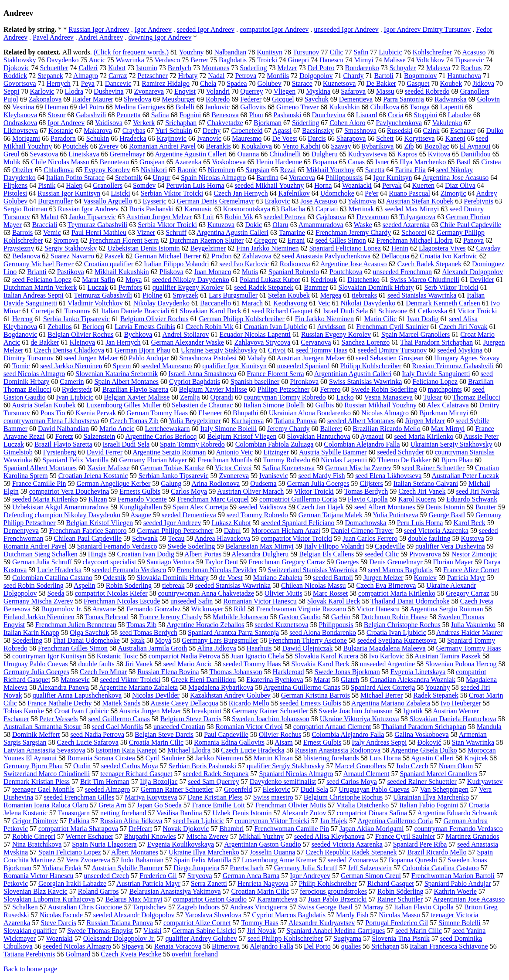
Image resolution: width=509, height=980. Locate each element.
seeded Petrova (285, 217)
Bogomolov (421, 76)
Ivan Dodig (423, 319)
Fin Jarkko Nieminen (324, 319)
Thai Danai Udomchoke (86, 640)
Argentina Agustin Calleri (232, 232)
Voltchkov (430, 60)
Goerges (347, 562)
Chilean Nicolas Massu (313, 585)
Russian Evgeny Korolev (336, 334)
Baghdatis (233, 60)
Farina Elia (410, 170)
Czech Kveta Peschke (131, 954)
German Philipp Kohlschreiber (241, 319)
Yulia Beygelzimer (195, 421)
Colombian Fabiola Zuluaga (275, 444)
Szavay (341, 146)
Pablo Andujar (149, 358)
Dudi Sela (315, 789)
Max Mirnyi (448, 429)
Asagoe (141, 515)
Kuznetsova (339, 83)
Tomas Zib (141, 625)
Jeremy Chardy (288, 429)
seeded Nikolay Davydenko (191, 280)
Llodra (74, 91)
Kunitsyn (270, 52)
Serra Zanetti (209, 883)
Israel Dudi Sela (345, 311)
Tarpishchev (149, 907)
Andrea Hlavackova (223, 538)
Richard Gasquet (391, 883)
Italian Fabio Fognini (429, 805)
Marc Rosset (330, 593)
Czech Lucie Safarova (88, 742)
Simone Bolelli (459, 923)
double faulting (429, 538)
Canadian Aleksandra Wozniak (412, 680)
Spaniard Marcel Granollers (439, 774)
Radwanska (451, 99)
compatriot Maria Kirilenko (397, 593)
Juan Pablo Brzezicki (338, 899)
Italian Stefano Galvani (426, 483)
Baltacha (293, 209)
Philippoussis (344, 178)
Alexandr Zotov (304, 813)
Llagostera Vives (442, 248)
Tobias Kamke (24, 711)
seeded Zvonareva (353, 860)
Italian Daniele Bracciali (135, 311)
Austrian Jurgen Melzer (159, 217)
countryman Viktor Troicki (272, 821)
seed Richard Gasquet (282, 311)
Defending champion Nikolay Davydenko (62, 515)
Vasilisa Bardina (179, 813)
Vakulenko (447, 123)
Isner (382, 162)
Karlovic (42, 91)
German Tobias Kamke (172, 468)
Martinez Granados (473, 836)
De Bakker (381, 83)
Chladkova (59, 170)
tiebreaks (364, 295)
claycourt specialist (109, 562)
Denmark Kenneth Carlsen (443, 303)
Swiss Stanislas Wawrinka (365, 381)
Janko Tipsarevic (93, 217)
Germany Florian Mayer (153, 460)
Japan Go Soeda (159, 805)
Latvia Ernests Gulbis (145, 327)
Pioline (152, 295)
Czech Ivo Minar (103, 672)
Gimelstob (18, 452)
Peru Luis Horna (420, 523)
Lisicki (120, 193)
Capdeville (390, 546)
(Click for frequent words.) (131, 52)
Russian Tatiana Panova (120, 923)
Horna (323, 185)
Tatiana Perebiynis (29, 954)
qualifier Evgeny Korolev (188, 287)
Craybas (134, 131)
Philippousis (336, 625)
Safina (160, 115)
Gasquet (418, 83)
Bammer (316, 287)
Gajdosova (331, 217)
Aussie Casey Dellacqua (184, 703)
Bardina (267, 178)
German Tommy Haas (157, 413)
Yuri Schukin (174, 131)
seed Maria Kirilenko (424, 436)
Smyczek (185, 295)
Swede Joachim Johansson (356, 711)
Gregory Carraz (468, 593)
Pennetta (129, 115)
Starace (302, 83)
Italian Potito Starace (75, 178)
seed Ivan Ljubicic (198, 821)
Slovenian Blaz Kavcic (36, 891)
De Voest (285, 138)
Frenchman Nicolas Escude (122, 601)
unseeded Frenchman (403, 272)
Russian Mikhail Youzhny (380, 405)
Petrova (246, 76)
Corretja (42, 311)
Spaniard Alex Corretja (383, 687)
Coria (396, 115)
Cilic (336, 52)
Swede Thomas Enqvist (100, 931)
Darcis (317, 138)
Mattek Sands (122, 703)
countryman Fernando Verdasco (459, 829)
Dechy (212, 131)
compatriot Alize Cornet (197, 923)
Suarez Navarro (72, 256)
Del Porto (317, 946)
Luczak (98, 287)
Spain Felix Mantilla (203, 860)
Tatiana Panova (295, 421)
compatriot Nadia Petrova (184, 656)
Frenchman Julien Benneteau (76, 625)
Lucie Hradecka (59, 570)
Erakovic (277, 201)
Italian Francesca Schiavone (449, 946)
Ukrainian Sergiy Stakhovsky (451, 444)
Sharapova (351, 138)
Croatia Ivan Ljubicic (396, 632)
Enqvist (185, 91)
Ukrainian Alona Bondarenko (310, 413)
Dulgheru (324, 154)
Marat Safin (98, 280)
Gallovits (253, 107)
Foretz (64, 436)
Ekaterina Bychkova (275, 680)
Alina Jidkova (216, 648)
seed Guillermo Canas (119, 719)
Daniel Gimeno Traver (362, 531)
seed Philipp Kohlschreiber (285, 938)
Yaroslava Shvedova (213, 915)
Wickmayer (207, 609)
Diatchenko (363, 280)
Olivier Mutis (283, 593)
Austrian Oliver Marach (250, 491)
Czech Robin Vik (210, 327)
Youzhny (191, 52)
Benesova (225, 115)
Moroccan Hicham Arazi (286, 531)
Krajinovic (172, 138)
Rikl (240, 609)
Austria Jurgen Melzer (150, 711)
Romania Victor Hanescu (38, 876)
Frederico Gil (158, 876)
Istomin (147, 68)
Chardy (353, 76)
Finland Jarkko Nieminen (39, 617)
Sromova (66, 240)
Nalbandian (231, 52)
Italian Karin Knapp (31, 632)
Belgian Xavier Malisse (137, 397)
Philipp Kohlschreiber (371, 366)
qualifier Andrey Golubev (201, 938)
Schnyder (403, 68)
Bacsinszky (318, 131)
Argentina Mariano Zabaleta (391, 703)
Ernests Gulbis (140, 491)
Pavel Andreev (53, 37)
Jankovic (217, 107)
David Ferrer (105, 452)
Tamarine (292, 232)
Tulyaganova (417, 217)
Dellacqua (395, 256)
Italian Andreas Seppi (34, 295)
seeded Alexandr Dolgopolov (134, 915)
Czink (431, 131)
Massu (385, 91)
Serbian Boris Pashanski (203, 766)
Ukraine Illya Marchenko (204, 852)
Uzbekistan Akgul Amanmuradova (60, 507)
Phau (256, 115)
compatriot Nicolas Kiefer (111, 593)
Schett (385, 138)
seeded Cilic (382, 554)
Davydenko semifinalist (283, 782)
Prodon (221, 256)
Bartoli (384, 76)
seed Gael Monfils (117, 727)
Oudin (82, 766)
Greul (11, 154)
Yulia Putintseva (395, 515)
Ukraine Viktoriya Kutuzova (360, 719)
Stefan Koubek (289, 295)
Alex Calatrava (448, 405)
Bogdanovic (20, 334)
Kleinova (83, 342)
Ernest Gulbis (322, 742)
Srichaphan (181, 123)
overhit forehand (195, 954)
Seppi (11, 91)
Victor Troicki (477, 311)
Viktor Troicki (314, 491)
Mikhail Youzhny (331, 170)
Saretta (375, 170)
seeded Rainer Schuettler (422, 782)
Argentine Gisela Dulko (424, 750)
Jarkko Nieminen (219, 758)
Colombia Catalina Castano (441, 868)
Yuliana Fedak (61, 868)
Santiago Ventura (171, 562)
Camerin (72, 381)
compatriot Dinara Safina (372, 813)
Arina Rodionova (215, 483)
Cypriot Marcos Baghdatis (289, 915)
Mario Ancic (117, 429)
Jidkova (483, 83)
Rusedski (400, 131)
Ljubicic (390, 52)
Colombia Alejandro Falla (348, 734)
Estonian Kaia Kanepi (126, 750)
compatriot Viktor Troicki (296, 538)
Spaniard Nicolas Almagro (296, 774)
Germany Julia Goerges (36, 672)
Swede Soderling (192, 546)
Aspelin (85, 585)
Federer (251, 99)
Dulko (495, 131)
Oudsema (263, 483)
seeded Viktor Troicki (130, 680)
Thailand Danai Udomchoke (410, 601)
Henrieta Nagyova (263, 883)
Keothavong (290, 303)
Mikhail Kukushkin (122, 272)
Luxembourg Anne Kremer (280, 860)
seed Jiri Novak (478, 491)
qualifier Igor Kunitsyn (234, 366)
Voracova (302, 178)
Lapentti (452, 107)
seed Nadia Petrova (97, 734)
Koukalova (257, 146)
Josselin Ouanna (272, 852)
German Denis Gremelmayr (216, 201)
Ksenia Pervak (96, 413)
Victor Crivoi (233, 468)
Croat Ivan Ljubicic (82, 711)
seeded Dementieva (189, 515)
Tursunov (306, 52)
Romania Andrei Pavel (35, 546)
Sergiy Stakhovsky (71, 248)
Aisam (284, 742)
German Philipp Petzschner (175, 531)
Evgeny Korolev (107, 170)
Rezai (288, 170)
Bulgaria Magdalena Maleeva (384, 648)
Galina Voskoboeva (421, 734)
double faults (97, 664)
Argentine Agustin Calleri (191, 154)
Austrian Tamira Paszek (448, 656)
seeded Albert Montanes (361, 421)
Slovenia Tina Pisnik (400, 938)
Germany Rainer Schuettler (270, 711)
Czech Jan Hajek (320, 507)
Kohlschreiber (433, 52)
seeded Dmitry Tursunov (392, 350)
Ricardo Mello (249, 703)
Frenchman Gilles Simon (73, 648)
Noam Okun (456, 766)
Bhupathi (246, 413)
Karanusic (199, 209)
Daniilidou (475, 154)
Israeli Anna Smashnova (203, 374)
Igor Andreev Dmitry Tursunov (428, 29)
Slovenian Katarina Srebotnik (117, 374)
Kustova (473, 538)
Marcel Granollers (361, 766)
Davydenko (63, 60)
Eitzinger (276, 452)
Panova (473, 240)
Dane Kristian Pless (215, 797)
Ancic (97, 60)
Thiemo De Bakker (404, 460)
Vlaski (153, 931)
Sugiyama (347, 938)
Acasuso (474, 52)
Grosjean (152, 162)
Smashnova (360, 131)
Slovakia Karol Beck (320, 664)
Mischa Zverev (207, 836)
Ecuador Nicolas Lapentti (255, 334)
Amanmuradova (321, 225)
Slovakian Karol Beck (210, 311)
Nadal (216, 76)
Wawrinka (130, 60)
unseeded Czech (106, 876)
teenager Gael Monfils (43, 789)
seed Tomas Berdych (148, 632)
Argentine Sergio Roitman (169, 452)
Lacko (345, 397)
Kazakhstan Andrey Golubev (230, 695)
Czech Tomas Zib (134, 421)
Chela (208, 83)
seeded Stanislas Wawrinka (233, 585)
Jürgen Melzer (425, 421)
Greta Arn (112, 805)
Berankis (219, 146)
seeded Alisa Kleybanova (329, 836)
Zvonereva (234, 476)
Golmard (78, 954)
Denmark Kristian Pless (37, 782)
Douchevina (329, 115)
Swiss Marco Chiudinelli (425, 280)
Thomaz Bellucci (476, 397)
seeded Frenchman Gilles (79, 797)
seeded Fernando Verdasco (129, 570)
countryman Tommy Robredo (285, 397)
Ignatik (413, 711)
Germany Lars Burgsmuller (220, 640)
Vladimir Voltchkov (95, 303)
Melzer (287, 68)
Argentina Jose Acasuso (456, 178)
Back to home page (30, 969)
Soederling (27, 640)
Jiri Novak (261, 931)
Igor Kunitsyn (392, 178)
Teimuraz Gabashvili (103, 295)
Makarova (98, 131)
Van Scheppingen (445, 789)
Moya (134, 280)
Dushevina (109, 91)
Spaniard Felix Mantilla (75, 460)
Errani (296, 240)
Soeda (56, 593)
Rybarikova (377, 146)
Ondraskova (20, 123)
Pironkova (304, 381)
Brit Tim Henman (105, 782)
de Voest (231, 578)
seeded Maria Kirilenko (45, 499)
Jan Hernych (123, 342)
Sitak (137, 640)
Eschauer (463, 131)
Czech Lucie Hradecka (253, 750)
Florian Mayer (453, 562)
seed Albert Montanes (385, 507)
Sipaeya (133, 946)
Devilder (482, 280)
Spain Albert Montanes (126, 381)
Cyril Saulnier (165, 758)
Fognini (190, 115)
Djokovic (17, 68)
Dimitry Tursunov (29, 358)
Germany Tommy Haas (469, 648)
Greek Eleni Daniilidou (203, 680)
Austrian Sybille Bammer (128, 868)
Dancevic (118, 83)
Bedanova (26, 256)
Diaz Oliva (460, 185)
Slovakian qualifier (30, 931)
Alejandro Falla (271, 946)
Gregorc (265, 240)
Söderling (305, 123)
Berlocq (93, 327)
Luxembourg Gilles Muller (124, 405)
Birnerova (226, 946)
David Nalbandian (63, 429)
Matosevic (75, 680)
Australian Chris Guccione (85, 907)
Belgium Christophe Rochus (343, 797)
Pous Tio (53, 413)
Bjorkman (268, 123)
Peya (88, 83)
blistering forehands (331, 758)
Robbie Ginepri (34, 836)
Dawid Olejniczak (308, 648)
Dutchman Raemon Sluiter (206, 240)
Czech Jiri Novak (463, 327)
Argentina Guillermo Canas (302, 687)
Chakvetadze (225, 123)
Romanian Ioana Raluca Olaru (46, 805)
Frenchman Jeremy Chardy (353, 232)
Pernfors (130, 287)
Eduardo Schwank (472, 499)
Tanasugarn (74, 813)
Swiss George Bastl (325, 907)
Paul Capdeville (226, 734)
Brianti (37, 272)
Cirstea (491, 162)
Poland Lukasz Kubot (270, 280)
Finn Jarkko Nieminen (267, 248)
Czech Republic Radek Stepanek (351, 852)
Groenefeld (247, 131)
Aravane (104, 609)
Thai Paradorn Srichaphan (436, 342)
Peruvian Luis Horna (195, 185)
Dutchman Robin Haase (394, 617)
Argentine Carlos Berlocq (161, 436)
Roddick (15, 76)
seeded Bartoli (333, 578)
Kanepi (455, 138)
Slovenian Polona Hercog (461, 664)
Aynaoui (372, 436)
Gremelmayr (127, 154)
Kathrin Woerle (455, 891)
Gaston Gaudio (299, 617)
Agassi (282, 131)
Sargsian (258, 170)
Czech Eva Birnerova (386, 585)
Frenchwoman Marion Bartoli (453, 876)
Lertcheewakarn (167, 429)
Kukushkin (344, 107)
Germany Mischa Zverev (38, 601)
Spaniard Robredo (294, 272)
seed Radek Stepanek (264, 287)
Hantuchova (464, 76)
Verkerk (144, 123)
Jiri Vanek (139, 664)
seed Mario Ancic (188, 664)
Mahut (50, 217)
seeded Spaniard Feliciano (298, 523)
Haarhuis (259, 648)
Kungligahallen (141, 507)
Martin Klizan (273, 758)
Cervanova (316, 342)
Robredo (218, 99)
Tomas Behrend (107, 617)
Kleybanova (20, 115)
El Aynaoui (475, 146)
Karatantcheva (277, 899)
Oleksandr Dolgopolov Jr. (119, 938)
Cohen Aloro (347, 123)
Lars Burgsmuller (233, 295)
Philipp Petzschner (284, 389)
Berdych (180, 68)
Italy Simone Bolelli (228, 429)
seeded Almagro (108, 789)
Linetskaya (84, 154)
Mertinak (361, 209)
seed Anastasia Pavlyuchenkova (326, 256)
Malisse (395, 60)
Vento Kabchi (302, 146)
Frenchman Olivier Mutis (291, 805)
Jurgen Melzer (383, 578)
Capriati (327, 209)
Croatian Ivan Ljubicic (276, 327)
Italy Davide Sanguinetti (436, 374)
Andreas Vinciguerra (258, 907)
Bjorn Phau (457, 460)
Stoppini (425, 115)
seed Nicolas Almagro (34, 374)
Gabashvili (91, 115)
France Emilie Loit (219, 805)
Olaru (280, 225)
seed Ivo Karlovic (244, 264)
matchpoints (445, 389)
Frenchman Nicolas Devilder (217, 570)
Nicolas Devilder (156, 695)
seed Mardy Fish (322, 476)
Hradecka (133, 138)
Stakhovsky (20, 60)
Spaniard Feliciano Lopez (345, 248)
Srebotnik (129, 178)
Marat (322, 680)
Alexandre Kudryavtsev (322, 923)
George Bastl (447, 515)
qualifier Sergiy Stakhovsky (285, 766)
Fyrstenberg (60, 452)
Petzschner (153, 76)
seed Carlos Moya (352, 782)
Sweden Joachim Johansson (271, 719)
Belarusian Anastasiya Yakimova (175, 891)
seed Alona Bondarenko (323, 632)
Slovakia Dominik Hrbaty (172, 578)
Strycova (200, 876)
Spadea (237, 83)
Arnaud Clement (366, 774)
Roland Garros (98, 891)
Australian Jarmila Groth (152, 648)
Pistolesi (15, 193)
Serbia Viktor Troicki (167, 225)
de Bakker (45, 342)
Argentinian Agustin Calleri (353, 374)
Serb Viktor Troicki (451, 287)
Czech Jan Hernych (241, 193)
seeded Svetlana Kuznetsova (397, 640)
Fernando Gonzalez (154, 609)
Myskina (318, 91)
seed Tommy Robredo (257, 515)
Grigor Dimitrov (35, 821)
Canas (356, 162)
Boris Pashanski (151, 209)
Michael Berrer (382, 695)
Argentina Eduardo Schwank (457, 813)
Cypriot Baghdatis (195, 381)
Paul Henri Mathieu (99, 232)
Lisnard (367, 115)
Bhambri (231, 829)
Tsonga (420, 107)
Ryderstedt (77, 389)
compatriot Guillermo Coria (298, 499)
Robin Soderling (129, 585)
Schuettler (54, 68)
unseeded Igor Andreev (346, 29)
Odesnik (114, 578)
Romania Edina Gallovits (229, 742)
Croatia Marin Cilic (156, 742)
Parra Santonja (404, 99)
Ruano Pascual (409, 193)
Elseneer (210, 413)
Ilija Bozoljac (159, 782)
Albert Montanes (135, 852)
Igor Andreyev (310, 876)
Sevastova (44, 154)
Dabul (232, 531)
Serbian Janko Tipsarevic (174, 476)
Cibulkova (385, 107)
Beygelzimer (208, 248)
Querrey (251, 91)
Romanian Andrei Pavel (162, 146)
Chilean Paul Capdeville (88, 538)
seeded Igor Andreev (206, 29)
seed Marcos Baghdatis (400, 570)
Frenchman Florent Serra (124, 240)
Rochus (471, 68)
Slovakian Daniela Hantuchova (453, 719)
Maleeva (438, 68)
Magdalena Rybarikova (221, 687)
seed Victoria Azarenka (436, 531)
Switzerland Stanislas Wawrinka (312, 570)
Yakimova (362, 201)
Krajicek (476, 758)
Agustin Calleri (432, 758)
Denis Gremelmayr (396, 562)
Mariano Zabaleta (278, 578)
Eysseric (155, 201)
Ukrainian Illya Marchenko (431, 797)
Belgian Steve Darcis (164, 734)
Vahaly (257, 358)
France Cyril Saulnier (405, 836)
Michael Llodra (189, 750)
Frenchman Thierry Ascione (308, 640)
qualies (351, 946)
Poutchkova (346, 272)
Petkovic (16, 883)
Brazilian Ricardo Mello (387, 429)
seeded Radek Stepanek (215, 774)
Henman (56, 107)
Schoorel (414, 232)
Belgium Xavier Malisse (213, 389)
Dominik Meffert (36, 734)
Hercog (22, 319)
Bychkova (138, 334)
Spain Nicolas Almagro (213, 178)
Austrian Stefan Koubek (420, 201)
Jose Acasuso (319, 201)
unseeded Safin (192, 601)
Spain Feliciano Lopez (70, 852)
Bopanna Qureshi (413, 860)
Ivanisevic (274, 476)
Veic (324, 303)
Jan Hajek (334, 821)
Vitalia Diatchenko (363, 805)
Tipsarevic (469, 60)
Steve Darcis (58, 923)
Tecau (176, 538)
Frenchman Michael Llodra (415, 240)
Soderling (253, 68)
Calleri (88, 68)
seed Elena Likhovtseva (388, 476)
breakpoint (207, 711)
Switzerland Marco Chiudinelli (47, 774)
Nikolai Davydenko (368, 303)
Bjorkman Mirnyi (444, 413)
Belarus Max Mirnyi (134, 899)
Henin (400, 248)
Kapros (407, 154)
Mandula (489, 727)
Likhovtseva (21, 131)
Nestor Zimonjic (474, 554)
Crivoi (277, 350)
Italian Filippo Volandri (176, 264)
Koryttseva (419, 138)
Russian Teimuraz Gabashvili (453, 366)
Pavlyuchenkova (399, 123)
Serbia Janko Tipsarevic (76, 319)
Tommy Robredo (287, 460)
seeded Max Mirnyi (412, 209)
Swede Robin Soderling (384, 389)
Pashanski (288, 115)
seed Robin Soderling (34, 585)
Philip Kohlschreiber (328, 883)
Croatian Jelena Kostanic (93, 476)
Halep (74, 185)
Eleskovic (277, 789)
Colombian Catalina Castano (52, 578)
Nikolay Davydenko (161, 303)
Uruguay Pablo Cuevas (36, 664)
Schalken (25, 907)
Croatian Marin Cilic (260, 891)
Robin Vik (239, 217)
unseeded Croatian (179, 727)
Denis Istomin (445, 507)
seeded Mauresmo (166, 366)
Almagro (86, 76)
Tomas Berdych (366, 491)
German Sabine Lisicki (204, 931)
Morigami (26, 138)
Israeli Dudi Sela (126, 444)
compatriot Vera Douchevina (69, 491)
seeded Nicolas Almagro (77, 946)
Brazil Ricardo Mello (437, 852)
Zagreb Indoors (198, 907)
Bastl (463, 162)
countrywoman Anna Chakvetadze (206, 593)
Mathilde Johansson (241, 617)
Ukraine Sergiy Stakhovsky (219, 350)
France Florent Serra (275, 374)
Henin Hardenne (279, 162)
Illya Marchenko (423, 162)
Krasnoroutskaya (247, 209)
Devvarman (373, 217)
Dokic (253, 225)
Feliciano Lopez (435, 381)
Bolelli (185, 107)
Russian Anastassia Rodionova (338, 750)
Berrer (199, 60)
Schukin (98, 138)
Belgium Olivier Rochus (154, 319)
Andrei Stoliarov (185, 334)
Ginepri (298, 60)
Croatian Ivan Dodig (146, 554)
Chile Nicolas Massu (60, 162)
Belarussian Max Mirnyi (259, 546)
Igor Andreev (153, 29)
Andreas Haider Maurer (469, 632)
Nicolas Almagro (385, 413)
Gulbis (325, 405)
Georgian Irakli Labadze (72, 883)
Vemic (52, 232)
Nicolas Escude (61, 915)
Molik (12, 162)
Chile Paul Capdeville (471, 225)
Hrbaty (188, 76)
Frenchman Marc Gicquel (213, 499)
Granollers (108, 185)
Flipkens (15, 185)
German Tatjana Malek (331, 515)
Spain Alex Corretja (200, 507)
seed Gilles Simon (340, 240)
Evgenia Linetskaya (418, 672)
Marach (252, 303)
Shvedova (137, 99)
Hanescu (331, 60)
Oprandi (222, 397)
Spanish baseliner (255, 381)
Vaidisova (109, 123)
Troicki (267, 60)
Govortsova (20, 83)
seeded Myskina (460, 350)
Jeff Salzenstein (370, 868)
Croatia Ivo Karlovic (448, 256)
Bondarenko (362, 68)
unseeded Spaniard (303, 366)
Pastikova (71, 272)
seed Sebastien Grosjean (390, 358)
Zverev (109, 146)
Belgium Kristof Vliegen (242, 436)
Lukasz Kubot (231, 523)
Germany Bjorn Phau (33, 766)
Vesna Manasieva (389, 397)
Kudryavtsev (485, 782)
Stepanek (50, 76)
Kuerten (423, 185)
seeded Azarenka (406, 225)
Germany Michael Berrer (39, 264)
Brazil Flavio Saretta (63, 444)
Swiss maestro (273, 797)
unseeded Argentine (387, 664)
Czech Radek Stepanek (429, 264)
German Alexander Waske (188, 342)
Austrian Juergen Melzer (311, 358)
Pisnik (47, 185)
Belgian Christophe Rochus (402, 625)
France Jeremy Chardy (171, 617)
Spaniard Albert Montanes (40, 468)
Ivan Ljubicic (75, 397)
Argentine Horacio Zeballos (205, 625)
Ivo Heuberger (461, 703)
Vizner (146, 232)
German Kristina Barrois (316, 695)
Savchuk (317, 99)
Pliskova (171, 272)
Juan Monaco (213, 272)
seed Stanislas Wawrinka (422, 295)
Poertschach (246, 868)
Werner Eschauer (90, 836)
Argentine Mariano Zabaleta (138, 687)
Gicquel (283, 99)
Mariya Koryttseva (151, 797)
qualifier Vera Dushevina (450, 546)
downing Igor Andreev (160, 37)
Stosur (56, 115)
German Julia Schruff (42, 562)
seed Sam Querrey (214, 782)
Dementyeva (21, 531)
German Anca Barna (251, 876)
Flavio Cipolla (368, 499)
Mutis (250, 272)
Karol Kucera (417, 499)
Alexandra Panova (63, 687)
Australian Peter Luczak (465, 476)
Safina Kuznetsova (288, 468)
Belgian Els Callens (326, 554)
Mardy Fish (352, 915)
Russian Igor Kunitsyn (69, 193)
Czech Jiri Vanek (422, 491)
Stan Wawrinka (473, 742)
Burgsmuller (55, 201)
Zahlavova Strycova (262, 342)
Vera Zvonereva (88, 860)
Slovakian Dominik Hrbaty (376, 287)
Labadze (459, 115)
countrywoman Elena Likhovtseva (51, 421)
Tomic (21, 366)
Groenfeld (238, 789)
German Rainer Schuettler (177, 789)
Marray (373, 907)
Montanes (215, 68)
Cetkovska (433, 311)
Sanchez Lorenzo (366, 342)
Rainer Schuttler (400, 899)
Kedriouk (324, 280)
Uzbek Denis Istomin (242, 813)
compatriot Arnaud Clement (332, 727)
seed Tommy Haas (322, 350)
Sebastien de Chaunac (202, 405)
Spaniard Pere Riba (420, 844)
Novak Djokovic (186, 829)
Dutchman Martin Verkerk (40, 287)
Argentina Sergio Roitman (446, 609)
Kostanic (61, 131)
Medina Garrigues (140, 107)
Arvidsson (332, 327)
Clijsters (371, 483)
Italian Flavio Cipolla (424, 907)
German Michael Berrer (168, 256)
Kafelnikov (294, 193)
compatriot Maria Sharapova (78, 829)
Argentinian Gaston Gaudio (263, 844)
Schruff (176, 232)
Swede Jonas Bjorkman (347, 672)
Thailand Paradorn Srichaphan (424, 727)
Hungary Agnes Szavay (467, 358)
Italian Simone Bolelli (274, 405)
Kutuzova (221, 225)
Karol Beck (469, 523)
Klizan (98, 499)
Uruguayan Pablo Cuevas (374, 789)
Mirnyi (363, 60)
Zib (409, 146)
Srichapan (385, 946)
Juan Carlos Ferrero (370, 538)
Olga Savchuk (89, 632)
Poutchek (75, 146)
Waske (363, 225)
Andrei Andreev (101, 37)
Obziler (23, 170)
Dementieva (356, 99)
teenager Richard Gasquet (136, 774)
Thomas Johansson (236, 672)
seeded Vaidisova (262, 507)
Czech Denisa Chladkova (69, 350)
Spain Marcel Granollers (416, 334)
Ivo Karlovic (386, 656)
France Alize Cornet (471, 570)
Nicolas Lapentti (344, 460)
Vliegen (285, 91)
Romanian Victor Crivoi (249, 727)
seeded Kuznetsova (281, 625)
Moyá (163, 640)
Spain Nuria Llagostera (104, 844)
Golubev (270, 83)
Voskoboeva (229, 162)
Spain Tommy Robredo (192, 444)
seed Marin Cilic (419, 931)
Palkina (79, 821)
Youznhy (438, 687)
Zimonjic (453, 193)
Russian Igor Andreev (99, 29)
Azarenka (188, 162)
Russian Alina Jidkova (131, 821)
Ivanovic (209, 138)
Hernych (59, 83)
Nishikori (154, 170)
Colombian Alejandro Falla (362, 444)
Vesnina (23, 107)
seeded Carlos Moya (130, 766)
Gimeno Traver (297, 107)
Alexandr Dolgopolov (472, 272)
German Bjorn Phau (143, 350)
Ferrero (330, 389)
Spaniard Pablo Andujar (458, 883)
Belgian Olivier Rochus (80, 334)
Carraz (118, 76)
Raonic (187, 170)
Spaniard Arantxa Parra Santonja (233, 632)
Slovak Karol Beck (334, 601)
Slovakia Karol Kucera (327, 656)
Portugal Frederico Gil (397, 923)
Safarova (353, 91)
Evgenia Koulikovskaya (181, 844)
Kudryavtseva (368, 154)
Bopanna (325, 162)
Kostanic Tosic (117, 656)
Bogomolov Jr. (61, 609)
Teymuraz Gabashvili (97, 225)
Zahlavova (257, 256)
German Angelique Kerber (114, 483)
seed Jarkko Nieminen (71, 366)
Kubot (117, 68)
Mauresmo (247, 138)
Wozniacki (357, 185)
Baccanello (215, 303)
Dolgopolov (316, 76)
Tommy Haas (260, 923)
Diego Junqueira (196, 868)
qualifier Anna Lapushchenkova (77, 695)
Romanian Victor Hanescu (260, 601)
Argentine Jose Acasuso (354, 264)
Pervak (392, 185)
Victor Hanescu (378, 609)
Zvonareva (149, 91)
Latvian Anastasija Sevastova (44, 750)
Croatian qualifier (109, 264)
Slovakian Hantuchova (318, 436)
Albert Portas (203, 554)
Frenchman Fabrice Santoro (88, 531)
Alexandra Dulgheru (260, 554)
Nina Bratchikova (37, 844)
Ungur (161, 178)
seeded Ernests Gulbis (310, 703)
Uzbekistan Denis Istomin (143, 248)
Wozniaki (59, 938)
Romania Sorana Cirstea (101, 758)
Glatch (350, 680)
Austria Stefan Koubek (44, 405)
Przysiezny (19, 248)
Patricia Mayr (466, 578)
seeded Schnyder (400, 452)
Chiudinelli (285, 154)
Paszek (114, 256)
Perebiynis (478, 201)
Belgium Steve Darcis (191, 719)
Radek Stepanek (436, 695)
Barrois (22, 232)
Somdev (144, 185)
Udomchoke (337, 193)
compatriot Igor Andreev (274, 29)
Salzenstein (99, 436)
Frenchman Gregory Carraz (287, 562)
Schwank (145, 538)
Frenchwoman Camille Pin (292, 829)
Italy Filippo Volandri (334, 546)
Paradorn (63, 138)
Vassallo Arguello (108, 201)
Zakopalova (45, 99)
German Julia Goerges (318, 483)
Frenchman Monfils (225, 460)
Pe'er (372, 193)
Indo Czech (412, 766)
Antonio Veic (235, 452)
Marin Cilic (380, 319)
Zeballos (59, 327)
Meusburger (178, 99)
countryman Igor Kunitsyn (49, 656)
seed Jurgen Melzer (91, 358)
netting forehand (123, 813)
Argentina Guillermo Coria (395, 821)
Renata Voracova (178, 946)
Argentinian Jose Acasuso (469, 899)
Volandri (218, 91)
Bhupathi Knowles (150, 836)
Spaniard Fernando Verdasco (117, 546)
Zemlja (190, 397)
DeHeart (140, 829)
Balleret (331, 429)
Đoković (429, 742)
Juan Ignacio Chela (257, 656)
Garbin (341, 617)
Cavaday (489, 248)
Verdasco (168, 60)
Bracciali (45, 225)
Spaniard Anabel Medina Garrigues (336, 931)
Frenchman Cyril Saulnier (392, 327)
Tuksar (433, 397)
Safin (361, 52)
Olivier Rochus (280, 734)
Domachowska (366, 523)
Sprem (122, 366)
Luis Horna (385, 758)
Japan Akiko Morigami (372, 829)
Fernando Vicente (142, 499)
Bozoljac (437, 146)
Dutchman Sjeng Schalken (41, 554)
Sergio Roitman (25, 209)
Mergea (331, 295)
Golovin (489, 99)
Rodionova (295, 264)
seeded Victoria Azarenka (347, 844)
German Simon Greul (371, 876)
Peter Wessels (59, 719)
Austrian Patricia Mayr (148, 883)
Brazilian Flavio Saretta (135, 389)
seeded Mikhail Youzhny (270, 185)
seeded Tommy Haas (252, 664)
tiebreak (173, 585)
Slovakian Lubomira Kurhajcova (49, 899)
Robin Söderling (400, 891)
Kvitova (439, 154)
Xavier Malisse (108, 468)
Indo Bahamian (142, 860)
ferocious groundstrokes (333, 891)
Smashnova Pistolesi (208, 358)
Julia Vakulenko (473, 625)
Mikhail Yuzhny (261, 836)
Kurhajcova (248, 421)
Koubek (451, 83)
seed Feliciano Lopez (42, 280)
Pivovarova (425, 554)
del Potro (92, 107)
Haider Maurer (93, 99)
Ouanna (248, 154)
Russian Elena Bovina (168, 672)
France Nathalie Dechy (59, 703)
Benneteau (114, 162)
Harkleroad (288, 672)
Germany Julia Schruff (306, 868)
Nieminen (221, 170)
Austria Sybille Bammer (333, 452)
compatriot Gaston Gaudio (210, 899)
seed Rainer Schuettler (433, 468)
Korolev (425, 578)
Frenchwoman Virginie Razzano (301, 609)
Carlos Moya (189, 491)
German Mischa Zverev (358, 468)
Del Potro (321, 68)
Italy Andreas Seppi (379, 742)
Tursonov (77, 311)
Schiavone (393, 311)
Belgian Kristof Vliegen (100, 523)
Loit (208, 217)
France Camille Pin (39, 483)
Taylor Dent (222, 562)
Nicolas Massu (399, 915)
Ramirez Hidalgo (166, 83)
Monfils (278, 76)
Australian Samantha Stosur (42, 727)
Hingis (97, 554)
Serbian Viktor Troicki (172, 193)
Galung (171, 483)
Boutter (486, 507)
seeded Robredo (427, 91)
